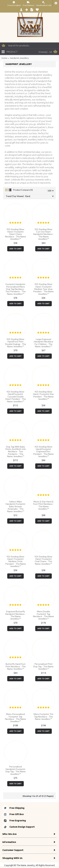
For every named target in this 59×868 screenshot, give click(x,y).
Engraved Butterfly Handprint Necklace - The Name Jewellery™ (15, 615)
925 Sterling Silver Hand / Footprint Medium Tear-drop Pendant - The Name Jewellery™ (43, 289)
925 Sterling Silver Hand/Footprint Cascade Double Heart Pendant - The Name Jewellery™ (16, 397)
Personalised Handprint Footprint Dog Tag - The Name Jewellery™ (16, 770)
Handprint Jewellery (19, 58)
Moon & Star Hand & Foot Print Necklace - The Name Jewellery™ (44, 505)
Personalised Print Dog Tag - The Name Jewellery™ (43, 666)
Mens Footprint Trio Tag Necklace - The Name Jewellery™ (44, 716)
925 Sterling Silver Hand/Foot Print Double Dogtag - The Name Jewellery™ (16, 343)
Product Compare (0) (23, 190)
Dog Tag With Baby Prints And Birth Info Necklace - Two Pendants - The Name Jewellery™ (16, 452)
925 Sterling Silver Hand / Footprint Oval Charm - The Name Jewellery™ (44, 560)
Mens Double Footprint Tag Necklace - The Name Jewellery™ (44, 615)
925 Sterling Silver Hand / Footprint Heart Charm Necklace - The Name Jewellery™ (15, 234)
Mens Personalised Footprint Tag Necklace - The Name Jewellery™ (15, 718)
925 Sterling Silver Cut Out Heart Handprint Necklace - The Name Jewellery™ (44, 234)
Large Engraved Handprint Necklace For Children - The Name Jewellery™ (44, 343)
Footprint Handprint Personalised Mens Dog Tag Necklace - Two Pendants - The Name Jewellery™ (15, 289)
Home (4, 58)
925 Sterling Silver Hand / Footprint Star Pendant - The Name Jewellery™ (43, 395)
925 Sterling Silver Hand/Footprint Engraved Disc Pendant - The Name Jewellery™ (43, 452)
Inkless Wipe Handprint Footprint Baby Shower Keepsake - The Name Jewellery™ (15, 506)
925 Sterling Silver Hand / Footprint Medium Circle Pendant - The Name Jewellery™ (16, 561)
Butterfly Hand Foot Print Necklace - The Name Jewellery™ (16, 666)
